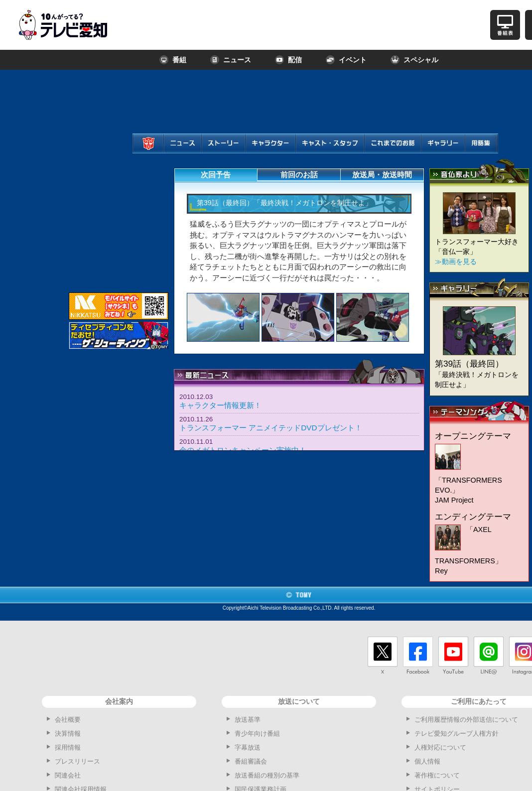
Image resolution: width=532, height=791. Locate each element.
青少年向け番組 (257, 733)
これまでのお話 (393, 153)
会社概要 (68, 720)
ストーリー (220, 153)
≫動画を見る (456, 262)
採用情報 (68, 747)
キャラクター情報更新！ (220, 405)
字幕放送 (248, 747)
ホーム (147, 153)
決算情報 (68, 733)
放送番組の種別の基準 (267, 775)
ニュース (231, 60)
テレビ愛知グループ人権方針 (457, 733)
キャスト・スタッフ (329, 153)
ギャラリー (440, 153)
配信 (288, 60)
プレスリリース (77, 761)
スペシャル (414, 60)
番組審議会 (251, 761)
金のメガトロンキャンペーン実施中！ (243, 450)
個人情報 (427, 761)
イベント (346, 60)
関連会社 (68, 775)
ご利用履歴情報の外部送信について (466, 720)
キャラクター (269, 153)
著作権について (437, 775)
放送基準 (248, 720)
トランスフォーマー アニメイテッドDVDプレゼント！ (271, 428)
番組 (173, 60)
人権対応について (440, 747)
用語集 (479, 153)
